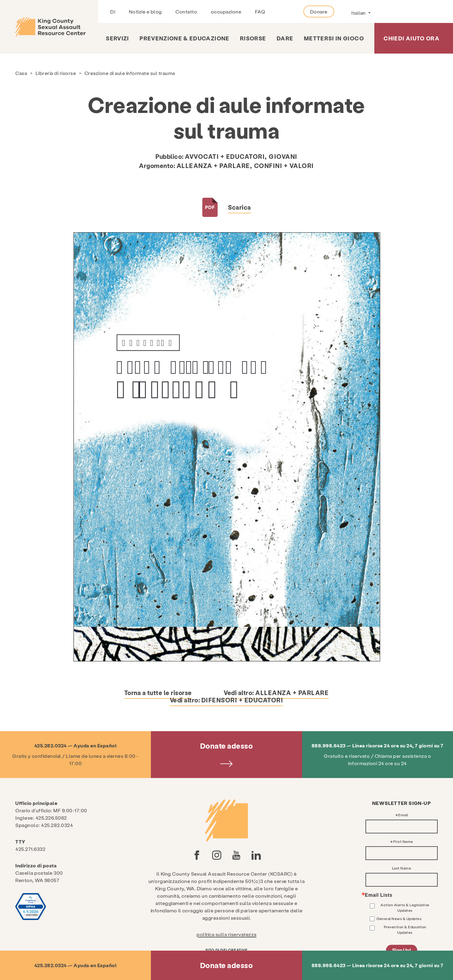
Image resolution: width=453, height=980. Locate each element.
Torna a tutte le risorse (158, 693)
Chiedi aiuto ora (412, 38)
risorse (253, 38)
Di (113, 11)
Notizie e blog (145, 11)
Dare (285, 38)
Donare (319, 11)
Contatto (186, 11)
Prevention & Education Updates (405, 930)
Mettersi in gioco (334, 38)
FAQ (260, 11)
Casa (21, 73)
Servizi (117, 38)
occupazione (226, 11)
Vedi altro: (276, 693)
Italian (359, 13)
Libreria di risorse (56, 73)
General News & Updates (399, 918)
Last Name (402, 868)
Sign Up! (402, 950)
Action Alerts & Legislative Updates (405, 907)
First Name (403, 841)
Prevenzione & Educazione (184, 38)
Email (403, 815)
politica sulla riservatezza (226, 934)
